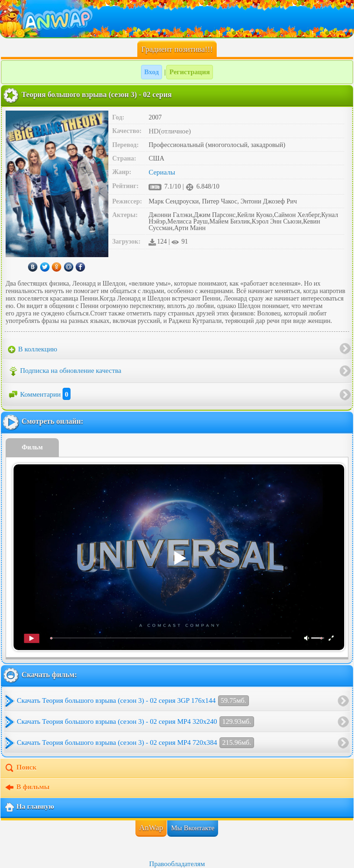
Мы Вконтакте (193, 828)
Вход (152, 72)
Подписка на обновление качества (65, 371)
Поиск (20, 768)
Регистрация (190, 72)
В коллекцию (33, 350)
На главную (29, 807)
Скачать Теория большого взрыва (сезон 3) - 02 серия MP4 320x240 (135, 722)
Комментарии (39, 394)
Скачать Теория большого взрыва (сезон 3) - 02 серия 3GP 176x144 (133, 701)
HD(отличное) (170, 131)
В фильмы (27, 788)
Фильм (32, 447)
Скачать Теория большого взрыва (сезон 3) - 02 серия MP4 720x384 (135, 743)
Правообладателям (177, 864)
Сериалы (162, 172)
